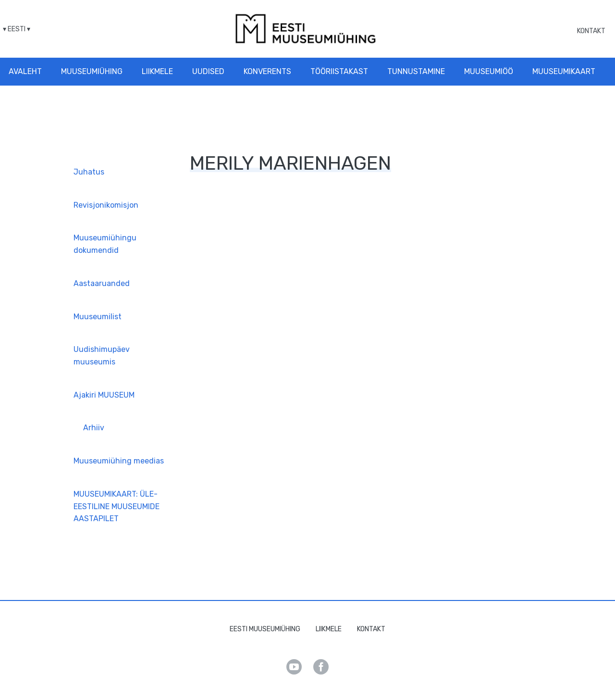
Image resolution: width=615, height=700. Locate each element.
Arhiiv (94, 428)
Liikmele (157, 71)
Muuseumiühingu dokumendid (105, 244)
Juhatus (89, 172)
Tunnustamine (416, 71)
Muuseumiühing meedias (119, 461)
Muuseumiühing (92, 71)
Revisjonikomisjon (106, 205)
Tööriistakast (339, 71)
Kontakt (591, 31)
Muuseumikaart (564, 71)
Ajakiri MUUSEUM (104, 395)
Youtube (294, 667)
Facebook (321, 667)
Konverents (267, 71)
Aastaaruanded (102, 283)
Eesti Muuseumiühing (265, 629)
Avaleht (25, 71)
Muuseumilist (98, 317)
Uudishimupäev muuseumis (102, 356)
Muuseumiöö (489, 71)
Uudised (208, 71)
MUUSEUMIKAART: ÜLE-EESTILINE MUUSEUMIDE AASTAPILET (117, 506)
